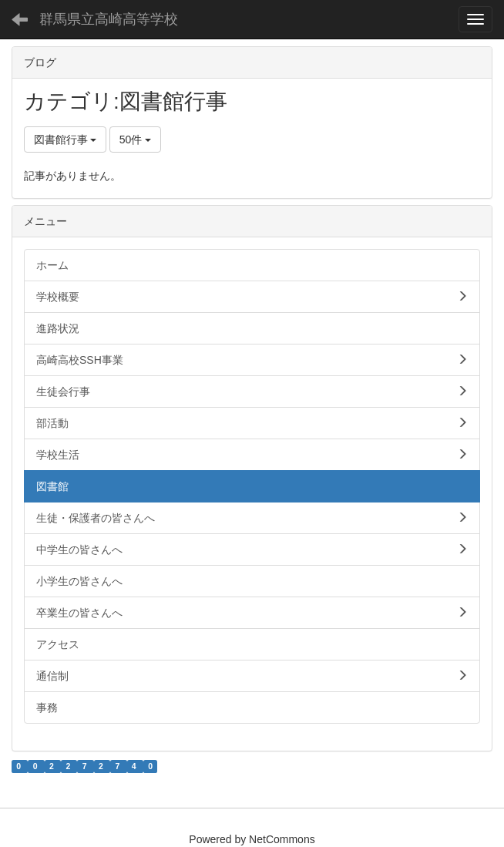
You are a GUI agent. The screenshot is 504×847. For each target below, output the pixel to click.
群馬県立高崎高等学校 (109, 19)
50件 (135, 139)
